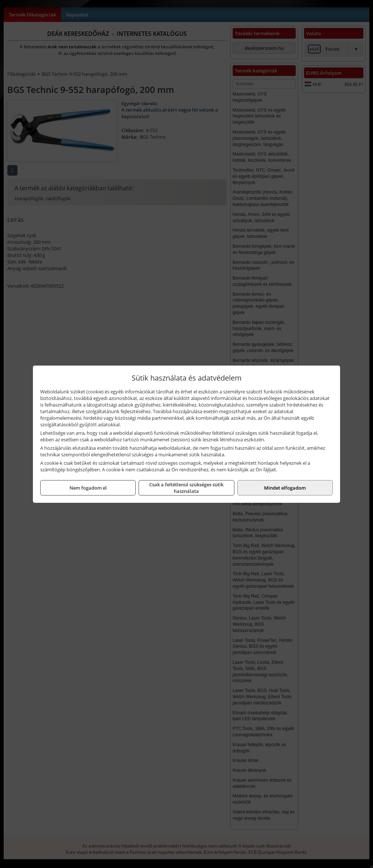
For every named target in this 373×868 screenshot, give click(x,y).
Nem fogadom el (88, 488)
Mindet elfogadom (285, 488)
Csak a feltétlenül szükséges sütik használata (186, 488)
